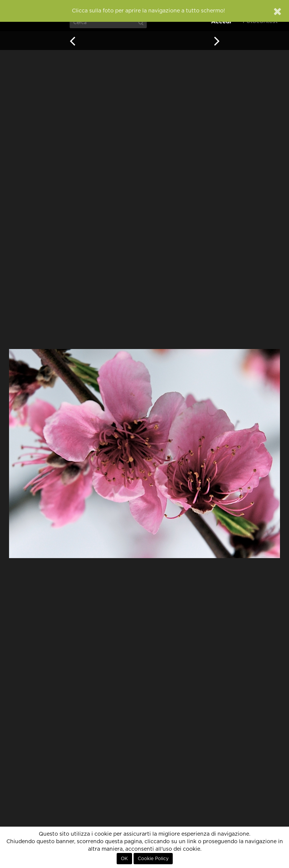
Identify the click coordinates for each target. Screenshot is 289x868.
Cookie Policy (153, 859)
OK (124, 859)
